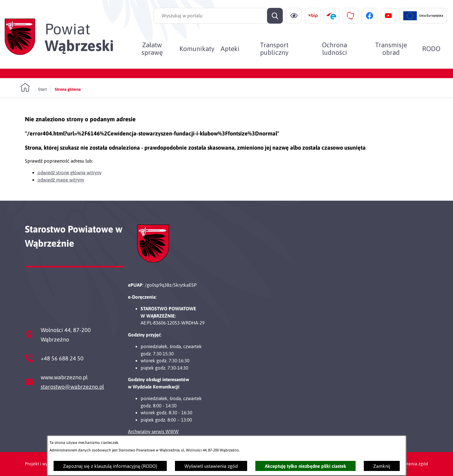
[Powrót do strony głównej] (33, 88)
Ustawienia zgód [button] (412, 464)
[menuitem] (152, 49)
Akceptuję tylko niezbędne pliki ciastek (305, 466)
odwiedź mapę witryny (61, 180)
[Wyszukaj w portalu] (218, 16)
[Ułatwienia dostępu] (294, 16)
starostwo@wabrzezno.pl (72, 387)
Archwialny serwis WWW (153, 431)
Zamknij (382, 466)
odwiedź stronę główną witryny (70, 172)
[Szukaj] (275, 16)
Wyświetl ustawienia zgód (211, 466)
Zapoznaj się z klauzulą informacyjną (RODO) (110, 466)
